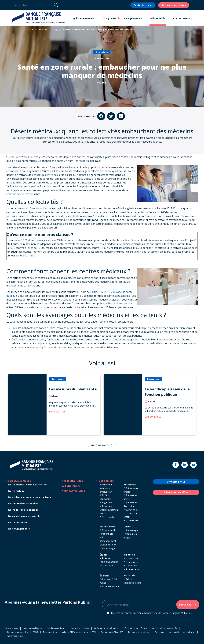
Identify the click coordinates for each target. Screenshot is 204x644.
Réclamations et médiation (106, 628)
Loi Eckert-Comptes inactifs (165, 628)
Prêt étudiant (106, 566)
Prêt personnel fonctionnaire (107, 532)
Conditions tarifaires (56, 628)
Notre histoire (16, 491)
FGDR (35, 632)
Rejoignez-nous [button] (133, 18)
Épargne (104, 576)
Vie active (129, 555)
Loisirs (127, 527)
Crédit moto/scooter (131, 519)
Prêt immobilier (107, 517)
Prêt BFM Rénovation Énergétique (106, 499)
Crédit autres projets (130, 536)
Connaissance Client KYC (112, 632)
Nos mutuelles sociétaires (23, 503)
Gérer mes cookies (16, 636)
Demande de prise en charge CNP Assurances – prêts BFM (69, 632)
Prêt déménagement (108, 539)
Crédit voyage (131, 530)
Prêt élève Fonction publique (109, 560)
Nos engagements (19, 529)
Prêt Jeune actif (131, 558)
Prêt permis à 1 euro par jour (131, 511)
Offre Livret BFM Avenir (108, 581)
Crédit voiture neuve (130, 497)
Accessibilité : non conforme (182, 632)
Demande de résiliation (139, 632)
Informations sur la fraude (135, 628)
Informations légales (32, 628)
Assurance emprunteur (106, 490)
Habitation (106, 485)
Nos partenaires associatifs (24, 516)
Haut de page (100, 445)
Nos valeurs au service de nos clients (30, 497)
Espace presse (11, 628)
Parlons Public (41, 30)
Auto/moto (130, 485)
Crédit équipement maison (109, 512)
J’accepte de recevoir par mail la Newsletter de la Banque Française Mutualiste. (152, 613)
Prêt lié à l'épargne (109, 586)
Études (104, 555)
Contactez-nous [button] (182, 18)
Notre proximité (18, 522)
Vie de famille (107, 527)
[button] (6, 481)
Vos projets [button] (110, 18)
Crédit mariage (107, 548)
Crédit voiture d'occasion (130, 504)
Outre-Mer (159, 632)
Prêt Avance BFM (133, 569)
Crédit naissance (108, 545)
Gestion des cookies (80, 628)
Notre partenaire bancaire (23, 510)
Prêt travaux (106, 506)
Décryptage (56, 30)
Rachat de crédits (129, 577)
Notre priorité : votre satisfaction (28, 485)
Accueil (27, 30)
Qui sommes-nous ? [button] (84, 18)
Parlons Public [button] (158, 18)
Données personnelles (18, 632)
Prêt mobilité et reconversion (131, 564)
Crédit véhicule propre (131, 490)
